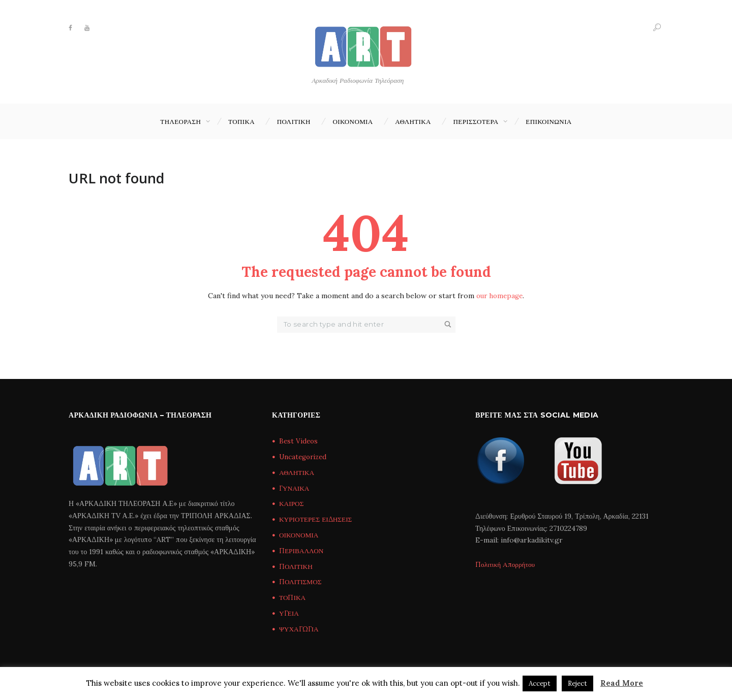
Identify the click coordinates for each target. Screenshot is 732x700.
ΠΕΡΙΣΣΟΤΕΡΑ (476, 121)
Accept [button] (540, 683)
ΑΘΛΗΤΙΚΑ (413, 121)
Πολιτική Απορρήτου (506, 564)
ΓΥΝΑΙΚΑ (295, 488)
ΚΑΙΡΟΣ (292, 504)
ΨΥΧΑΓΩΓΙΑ (300, 629)
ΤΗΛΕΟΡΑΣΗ (180, 121)
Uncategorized (305, 457)
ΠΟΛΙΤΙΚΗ (294, 121)
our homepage (499, 296)
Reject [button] (577, 683)
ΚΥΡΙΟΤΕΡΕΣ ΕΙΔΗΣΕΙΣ (317, 520)
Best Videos (299, 441)
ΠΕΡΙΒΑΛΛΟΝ (302, 551)
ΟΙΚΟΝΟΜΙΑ (353, 121)
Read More (622, 683)
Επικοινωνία (548, 121)
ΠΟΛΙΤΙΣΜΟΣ (301, 582)
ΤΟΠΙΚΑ (241, 121)
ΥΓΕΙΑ (289, 613)
